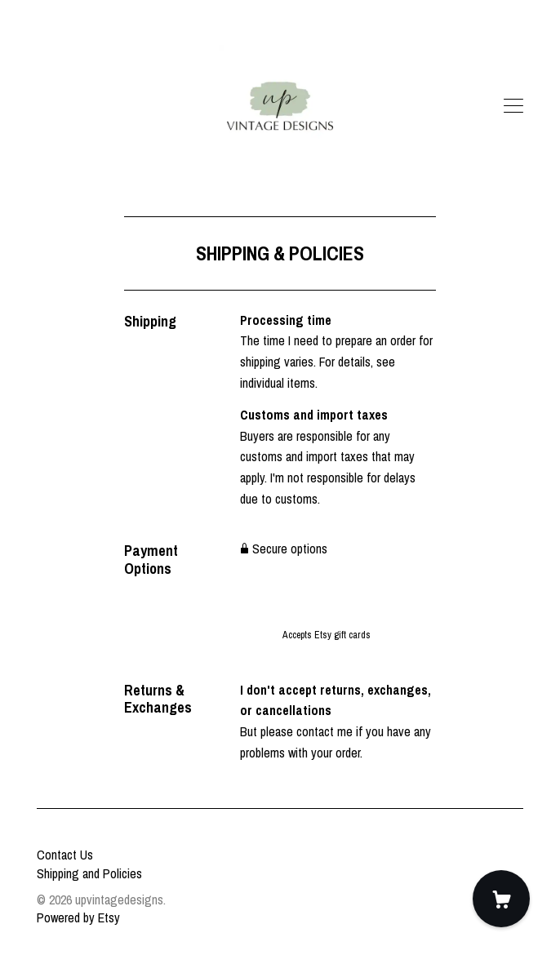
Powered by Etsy (78, 917)
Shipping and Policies (89, 873)
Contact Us (65, 855)
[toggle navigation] (513, 106)
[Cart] (501, 899)
